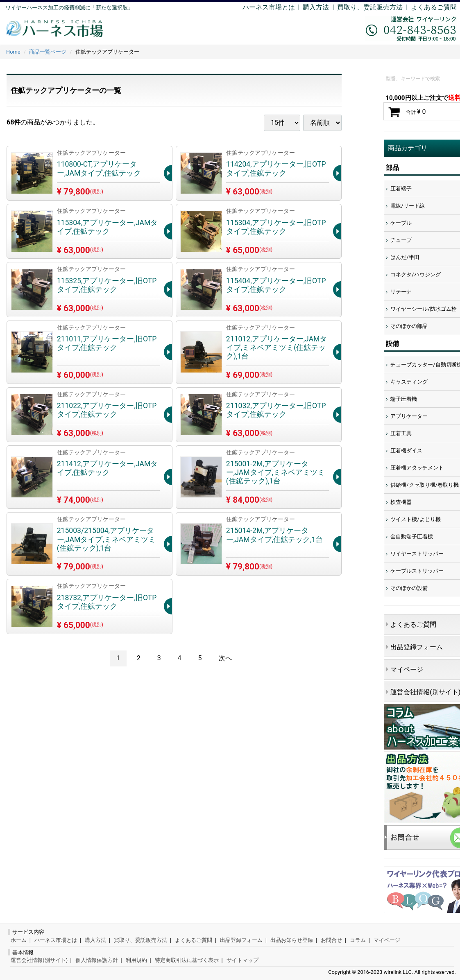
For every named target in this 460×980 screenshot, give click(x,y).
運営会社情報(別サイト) (39, 960)
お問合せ (331, 940)
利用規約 (136, 960)
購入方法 (316, 7)
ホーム (19, 940)
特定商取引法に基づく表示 (187, 960)
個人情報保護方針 (97, 960)
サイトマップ (242, 960)
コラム (358, 940)
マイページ (387, 940)
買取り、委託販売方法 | (374, 7)
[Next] (225, 658)
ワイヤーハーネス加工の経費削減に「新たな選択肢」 (69, 8)
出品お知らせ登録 (292, 940)
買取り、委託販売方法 (140, 940)
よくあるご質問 (434, 7)
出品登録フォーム (241, 940)
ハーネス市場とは (269, 7)
